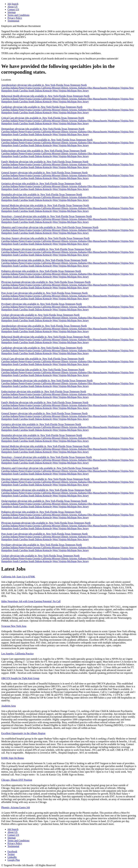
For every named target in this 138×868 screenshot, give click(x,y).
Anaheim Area (8, 706)
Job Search (13, 4)
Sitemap (12, 12)
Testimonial (13, 21)
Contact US (13, 9)
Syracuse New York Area (14, 626)
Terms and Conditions (18, 15)
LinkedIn (12, 857)
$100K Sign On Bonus (13, 758)
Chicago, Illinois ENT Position (17, 780)
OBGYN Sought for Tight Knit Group (20, 678)
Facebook (12, 852)
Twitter (11, 854)
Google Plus (14, 860)
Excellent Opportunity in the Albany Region (23, 733)
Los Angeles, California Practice (17, 654)
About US (12, 7)
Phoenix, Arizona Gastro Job (16, 807)
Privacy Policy (15, 18)
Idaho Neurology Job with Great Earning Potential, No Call (31, 601)
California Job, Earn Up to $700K (18, 577)
